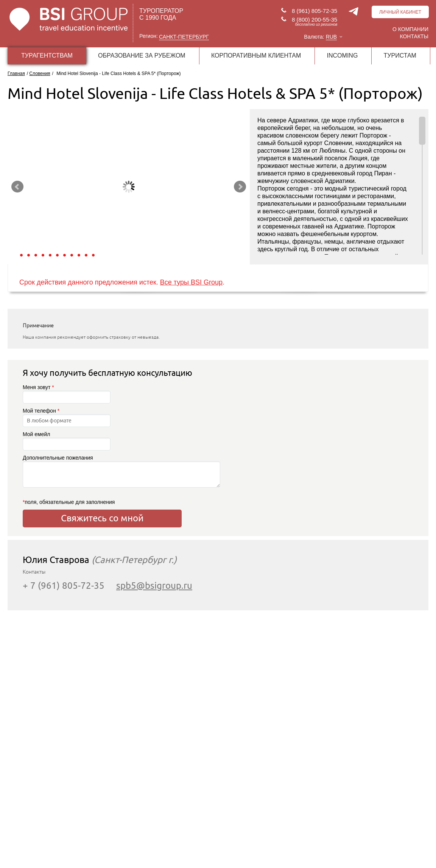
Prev (17, 187)
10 (86, 255)
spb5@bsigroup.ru (154, 586)
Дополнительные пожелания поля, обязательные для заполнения (102, 480)
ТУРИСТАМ (400, 56)
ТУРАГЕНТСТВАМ (47, 56)
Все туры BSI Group (191, 282)
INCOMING (343, 56)
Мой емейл (67, 441)
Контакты (414, 36)
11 (93, 255)
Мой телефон (67, 417)
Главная (16, 74)
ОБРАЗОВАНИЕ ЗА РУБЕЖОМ (142, 56)
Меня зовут (67, 394)
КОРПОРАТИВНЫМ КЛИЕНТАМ (256, 56)
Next (240, 187)
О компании (410, 29)
